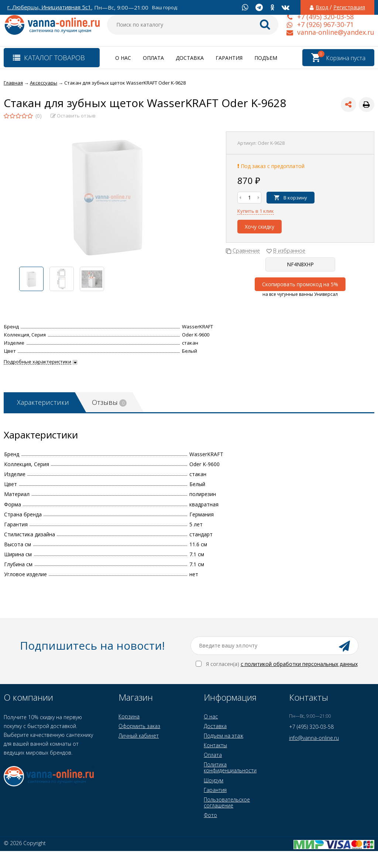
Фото (210, 815)
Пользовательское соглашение (227, 802)
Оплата (153, 58)
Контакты (215, 745)
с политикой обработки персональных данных (299, 664)
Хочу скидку (260, 227)
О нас (123, 58)
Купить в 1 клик (256, 211)
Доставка (190, 58)
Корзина (129, 716)
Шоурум (214, 780)
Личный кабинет (139, 736)
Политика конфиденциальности (230, 767)
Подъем (266, 58)
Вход (322, 7)
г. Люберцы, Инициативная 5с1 (49, 7)
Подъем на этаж (224, 736)
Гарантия (229, 58)
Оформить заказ (139, 726)
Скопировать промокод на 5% (300, 284)
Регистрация (349, 7)
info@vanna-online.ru (314, 738)
